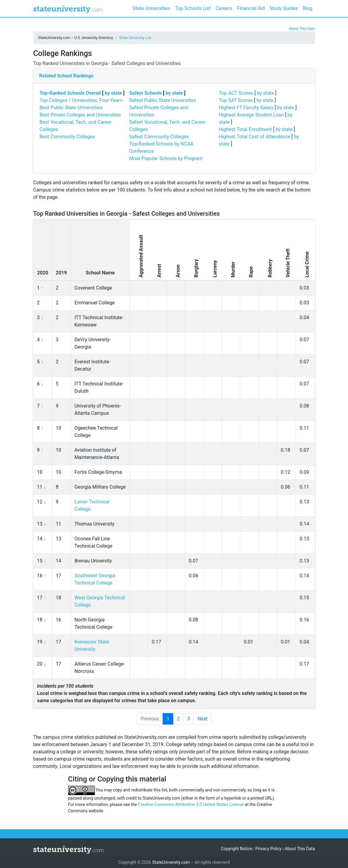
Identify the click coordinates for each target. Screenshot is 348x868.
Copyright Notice (237, 849)
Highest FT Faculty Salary (246, 108)
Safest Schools (145, 93)
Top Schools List (193, 8)
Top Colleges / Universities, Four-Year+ (81, 100)
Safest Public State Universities (162, 100)
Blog (308, 8)
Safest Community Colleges (159, 137)
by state (113, 93)
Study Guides (284, 8)
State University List (135, 38)
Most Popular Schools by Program (166, 158)
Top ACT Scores (236, 93)
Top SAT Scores (236, 100)
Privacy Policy (268, 849)
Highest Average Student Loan (251, 115)
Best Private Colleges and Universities (80, 115)
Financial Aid (251, 8)
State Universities (151, 8)
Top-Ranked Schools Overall (70, 93)
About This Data (302, 29)
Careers (224, 8)
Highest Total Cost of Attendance (254, 137)
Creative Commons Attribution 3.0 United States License (191, 804)
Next (202, 719)
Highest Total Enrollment (245, 129)
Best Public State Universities (71, 108)
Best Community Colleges (67, 137)
